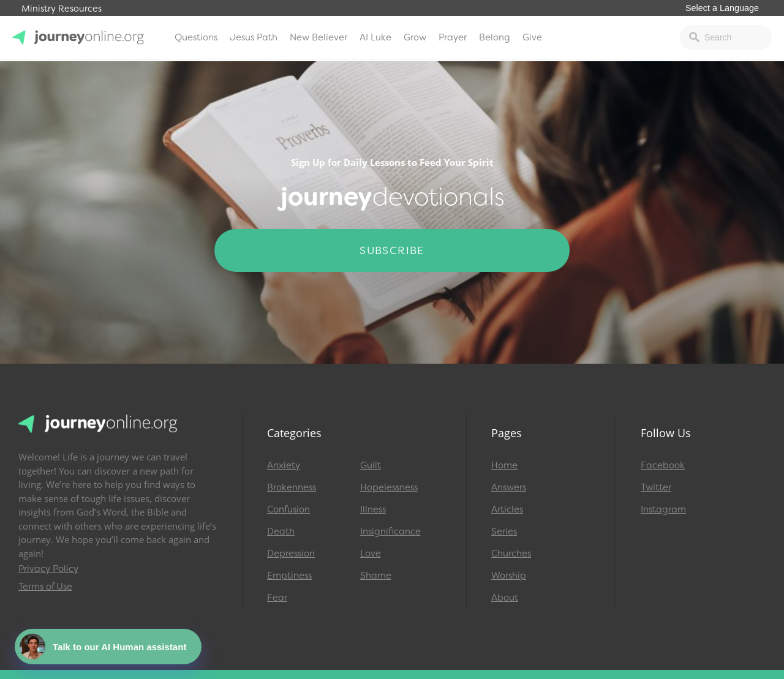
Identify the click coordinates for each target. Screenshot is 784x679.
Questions (196, 37)
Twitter (656, 487)
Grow (415, 37)
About (505, 598)
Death (281, 531)
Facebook (663, 465)
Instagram (663, 509)
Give (532, 37)
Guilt (371, 465)
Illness (373, 509)
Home (504, 465)
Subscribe (392, 250)
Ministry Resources (62, 9)
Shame (376, 576)
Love (371, 553)
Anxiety (284, 465)
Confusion (288, 509)
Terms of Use (45, 587)
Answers (509, 487)
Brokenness (292, 487)
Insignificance (390, 531)
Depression (291, 553)
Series (504, 531)
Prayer (453, 37)
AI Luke (375, 37)
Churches (511, 553)
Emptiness (289, 576)
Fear (277, 598)
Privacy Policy (48, 569)
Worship (509, 576)
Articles (507, 509)
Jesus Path (254, 37)
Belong (495, 37)
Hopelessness (389, 487)
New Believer (318, 37)
